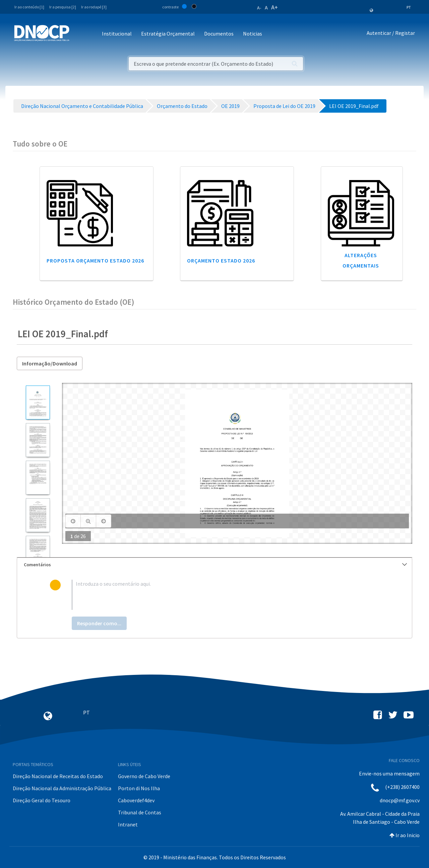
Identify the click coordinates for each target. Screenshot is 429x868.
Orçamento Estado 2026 (221, 261)
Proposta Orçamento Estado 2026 (95, 261)
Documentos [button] (219, 34)
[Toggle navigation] (78, 34)
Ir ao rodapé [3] (94, 7)
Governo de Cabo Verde (144, 776)
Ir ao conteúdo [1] (29, 7)
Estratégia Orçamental (168, 34)
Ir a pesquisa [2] (63, 7)
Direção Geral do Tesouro (42, 800)
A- (259, 8)
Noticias (253, 34)
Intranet (128, 824)
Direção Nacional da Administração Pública (62, 788)
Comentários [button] (215, 565)
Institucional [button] (117, 34)
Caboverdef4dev (136, 800)
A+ (274, 7)
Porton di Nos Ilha (139, 788)
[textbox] (225, 595)
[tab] (214, 565)
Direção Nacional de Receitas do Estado (58, 776)
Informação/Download (50, 363)
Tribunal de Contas (140, 812)
